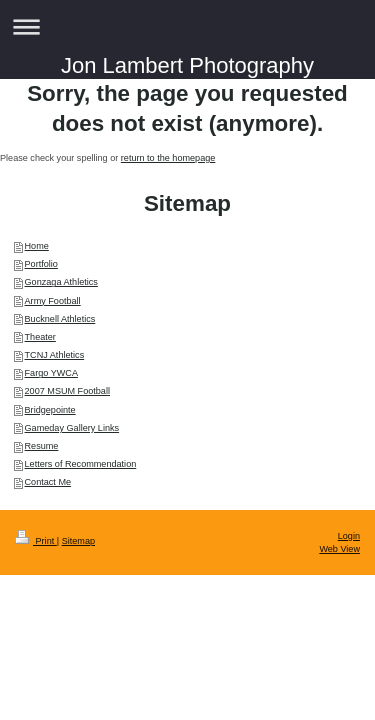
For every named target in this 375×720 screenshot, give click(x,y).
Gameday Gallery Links (72, 428)
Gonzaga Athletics (61, 282)
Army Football (53, 301)
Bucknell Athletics (60, 319)
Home (37, 246)
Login (349, 536)
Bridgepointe (50, 410)
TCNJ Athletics (55, 355)
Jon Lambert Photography (187, 65)
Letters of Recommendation (81, 464)
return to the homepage (168, 158)
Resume (42, 446)
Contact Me (48, 482)
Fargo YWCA (51, 373)
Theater (40, 337)
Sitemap (78, 541)
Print (36, 541)
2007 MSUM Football (67, 391)
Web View (339, 549)
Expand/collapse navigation (187, 26)
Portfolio (41, 264)
